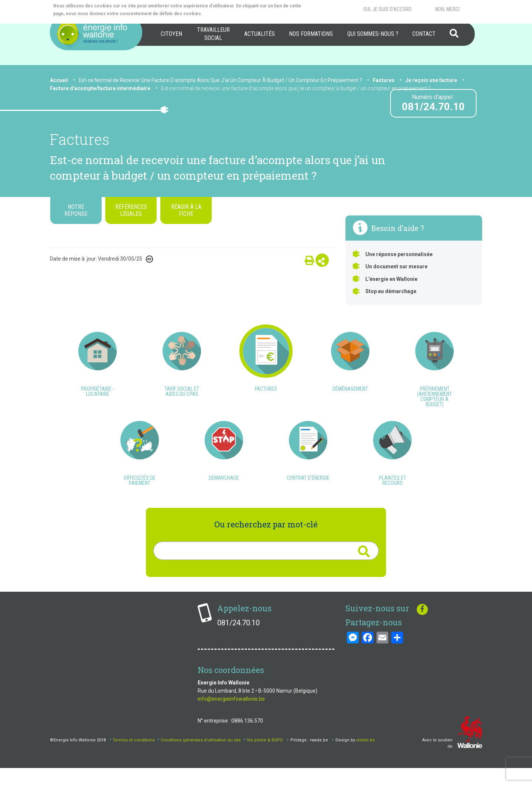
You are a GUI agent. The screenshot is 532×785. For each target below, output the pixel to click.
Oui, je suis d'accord (387, 9)
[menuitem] (171, 34)
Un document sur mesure (396, 266)
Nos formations (311, 34)
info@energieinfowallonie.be (231, 716)
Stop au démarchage (391, 291)
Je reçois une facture (431, 80)
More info (233, 14)
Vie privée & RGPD (265, 757)
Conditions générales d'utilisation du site (201, 757)
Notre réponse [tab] (76, 210)
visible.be (366, 757)
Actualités (260, 34)
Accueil (59, 80)
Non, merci (447, 9)
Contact (424, 34)
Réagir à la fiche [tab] (186, 210)
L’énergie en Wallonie (391, 279)
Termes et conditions (134, 757)
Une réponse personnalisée (399, 254)
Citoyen (171, 34)
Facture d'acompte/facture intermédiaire (100, 88)
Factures (384, 80)
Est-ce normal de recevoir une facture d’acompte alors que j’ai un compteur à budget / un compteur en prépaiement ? (296, 88)
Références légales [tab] (131, 210)
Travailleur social (213, 34)
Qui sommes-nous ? (373, 34)
